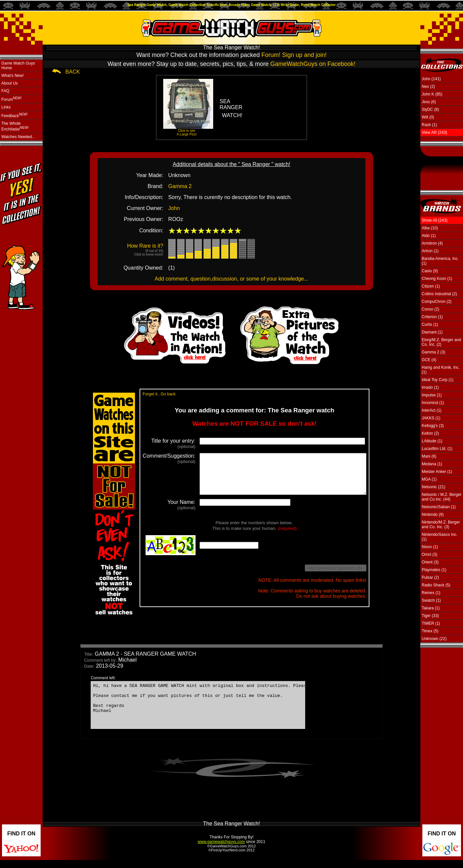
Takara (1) (431, 608)
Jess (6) (429, 102)
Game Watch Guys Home (18, 66)
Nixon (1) (430, 547)
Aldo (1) (429, 236)
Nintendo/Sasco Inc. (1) (440, 537)
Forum (11, 99)
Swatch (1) (431, 600)
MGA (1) (429, 479)
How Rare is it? (145, 250)
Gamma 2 (180, 186)
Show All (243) (435, 220)
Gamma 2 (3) (434, 352)
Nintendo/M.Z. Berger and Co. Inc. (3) (441, 525)
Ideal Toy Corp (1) (438, 380)
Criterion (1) (432, 317)
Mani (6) (429, 456)
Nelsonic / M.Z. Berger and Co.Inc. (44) (442, 497)
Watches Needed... (18, 137)
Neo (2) (428, 87)
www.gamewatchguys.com (221, 850)
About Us (9, 83)
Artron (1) (430, 251)
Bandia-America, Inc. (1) (440, 261)
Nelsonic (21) (434, 487)
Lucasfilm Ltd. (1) (437, 449)
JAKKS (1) (431, 418)
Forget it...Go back (148, 394)
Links (6, 107)
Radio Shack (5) (436, 585)
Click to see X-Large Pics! (187, 132)
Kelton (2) (430, 433)
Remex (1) (431, 593)
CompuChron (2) (437, 302)
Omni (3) (430, 554)
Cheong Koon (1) (437, 279)
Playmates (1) (434, 570)
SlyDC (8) (430, 109)
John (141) (431, 79)
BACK (73, 72)
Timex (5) (430, 631)
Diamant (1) (432, 332)
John (174, 208)
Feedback (14, 115)
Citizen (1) (431, 286)
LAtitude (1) (432, 441)
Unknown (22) (434, 639)
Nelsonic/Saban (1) (439, 507)
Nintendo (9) (433, 515)
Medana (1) (432, 464)
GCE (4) (429, 360)
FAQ (5, 91)
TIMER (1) (431, 623)
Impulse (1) (432, 395)
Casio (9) (430, 271)
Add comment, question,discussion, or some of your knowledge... (231, 279)
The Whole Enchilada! (15, 126)
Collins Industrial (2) (439, 294)
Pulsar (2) (430, 577)
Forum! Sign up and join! (294, 55)
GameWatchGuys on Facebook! (313, 64)
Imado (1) (430, 387)
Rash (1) (429, 125)
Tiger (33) (430, 616)
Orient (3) (430, 562)
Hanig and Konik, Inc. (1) (441, 370)
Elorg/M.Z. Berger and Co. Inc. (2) (441, 342)
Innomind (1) (433, 403)
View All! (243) (434, 132)
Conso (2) (431, 309)
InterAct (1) (432, 410)
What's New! (12, 76)
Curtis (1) (430, 325)
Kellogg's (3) (433, 426)
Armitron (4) (432, 243)
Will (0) (428, 117)
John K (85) (432, 94)
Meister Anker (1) (437, 472)
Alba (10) (430, 228)
